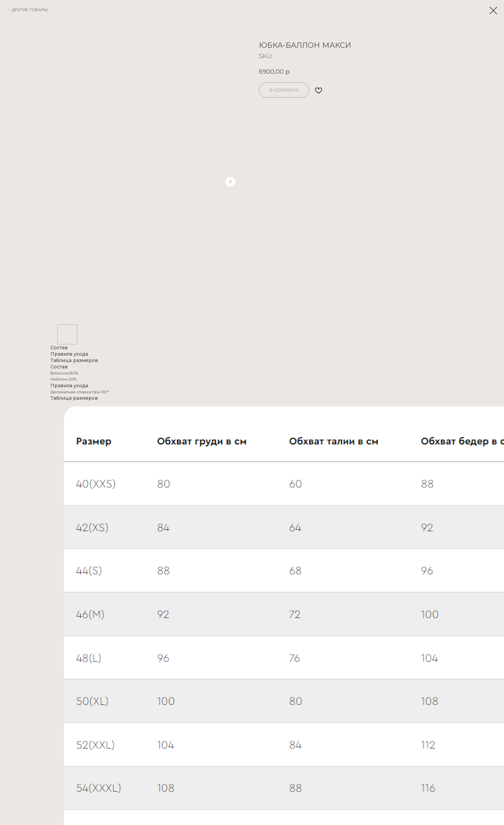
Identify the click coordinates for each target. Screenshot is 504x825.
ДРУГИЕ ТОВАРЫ (30, 10)
